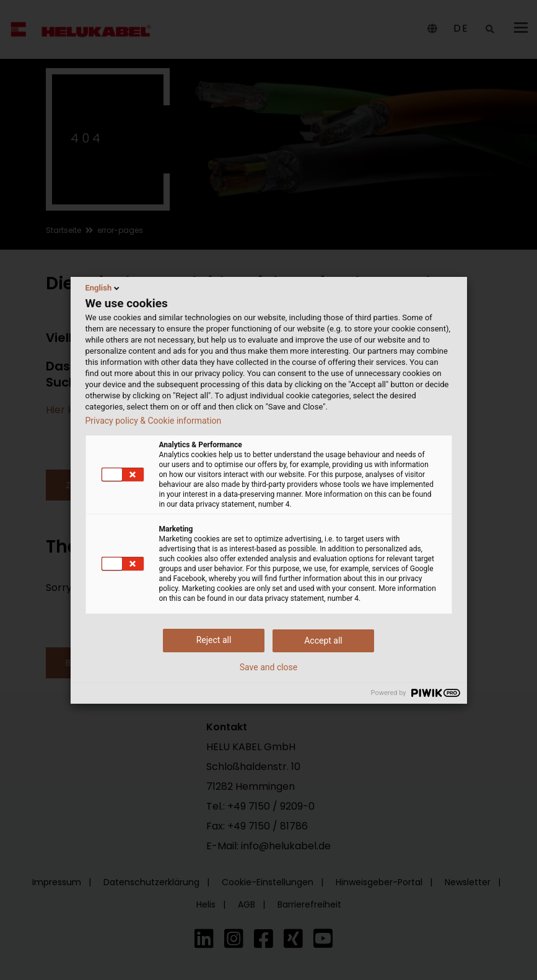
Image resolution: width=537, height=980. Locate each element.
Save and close (269, 667)
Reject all (214, 640)
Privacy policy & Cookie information (154, 421)
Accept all (323, 641)
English (104, 288)
